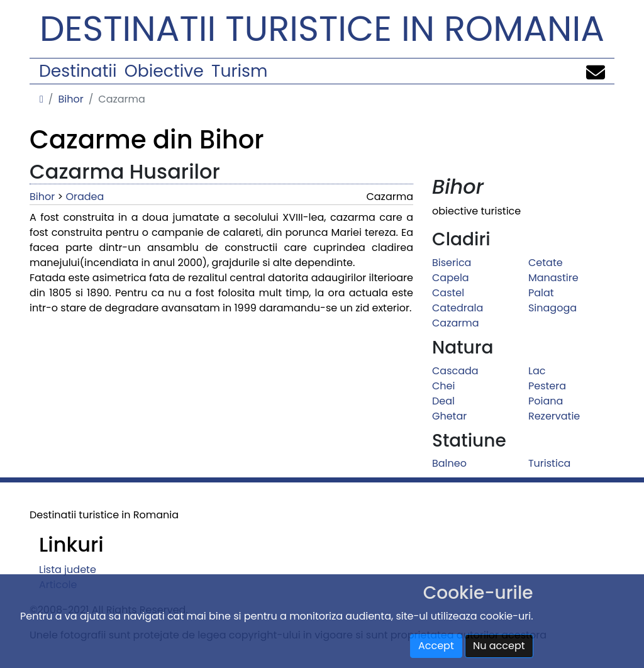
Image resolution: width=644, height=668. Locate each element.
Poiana (546, 401)
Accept (436, 646)
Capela (451, 278)
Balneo (449, 463)
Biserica (452, 263)
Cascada (455, 371)
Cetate (546, 263)
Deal (443, 401)
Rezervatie (554, 416)
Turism (239, 71)
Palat (541, 293)
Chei (443, 386)
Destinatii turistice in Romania (322, 29)
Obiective (164, 71)
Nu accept (499, 646)
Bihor (70, 99)
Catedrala (458, 308)
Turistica (549, 463)
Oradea (85, 197)
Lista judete (68, 570)
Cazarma (456, 323)
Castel (448, 293)
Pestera (547, 386)
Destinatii (78, 71)
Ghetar (449, 416)
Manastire (553, 278)
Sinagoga (552, 308)
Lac (537, 371)
